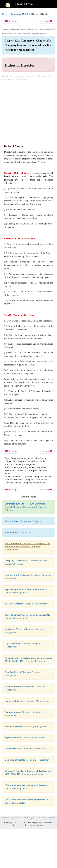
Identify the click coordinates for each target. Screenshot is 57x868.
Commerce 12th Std (21, 14)
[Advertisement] (28, 111)
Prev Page (11, 21)
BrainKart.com (24, 4)
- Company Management (26, 604)
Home (5, 14)
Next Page (46, 21)
